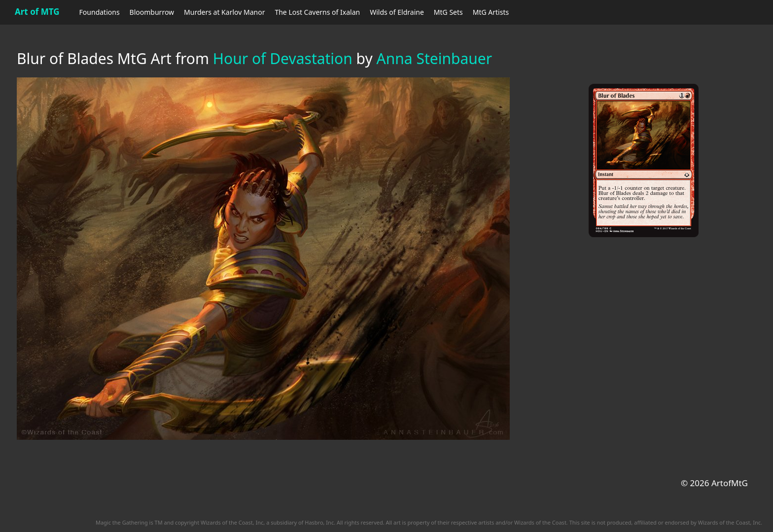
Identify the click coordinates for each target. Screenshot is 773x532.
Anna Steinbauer (435, 58)
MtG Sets (448, 12)
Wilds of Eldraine (397, 12)
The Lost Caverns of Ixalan (317, 12)
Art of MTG (37, 12)
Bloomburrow (152, 12)
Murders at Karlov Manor (224, 12)
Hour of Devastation (283, 58)
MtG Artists (491, 12)
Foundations (100, 12)
